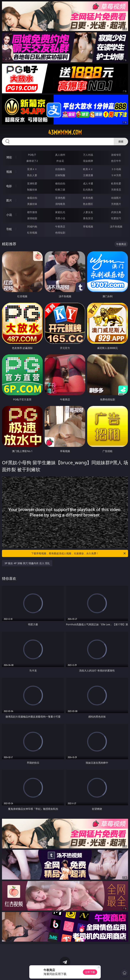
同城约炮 (32, 226)
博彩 (9, 157)
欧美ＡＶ (88, 169)
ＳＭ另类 (116, 175)
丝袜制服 (60, 175)
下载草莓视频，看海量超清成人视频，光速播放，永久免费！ (79, 553)
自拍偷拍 (60, 169)
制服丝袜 (32, 190)
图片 (9, 200)
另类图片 (116, 204)
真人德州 (60, 155)
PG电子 (32, 155)
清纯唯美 (60, 204)
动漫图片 (116, 198)
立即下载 (90, 972)
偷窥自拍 (32, 198)
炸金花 (60, 161)
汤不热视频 (116, 226)
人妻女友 (88, 212)
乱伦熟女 (88, 190)
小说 (9, 215)
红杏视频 (32, 233)
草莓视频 (88, 226)
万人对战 (88, 155)
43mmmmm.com (65, 132)
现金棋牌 (88, 161)
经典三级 (60, 190)
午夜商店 (60, 226)
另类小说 (60, 218)
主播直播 (88, 175)
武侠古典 (116, 212)
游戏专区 (116, 155)
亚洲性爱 (32, 183)
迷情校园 (32, 218)
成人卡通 (88, 183)
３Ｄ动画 (116, 169)
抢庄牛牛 (116, 161)
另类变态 (116, 190)
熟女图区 (88, 204)
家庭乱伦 (60, 212)
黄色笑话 (88, 218)
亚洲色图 (60, 198)
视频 (9, 172)
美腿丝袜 (32, 204)
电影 (9, 186)
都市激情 (32, 212)
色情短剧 (60, 233)
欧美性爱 (116, 183)
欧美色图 (88, 198)
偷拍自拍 (60, 183)
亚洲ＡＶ (32, 169)
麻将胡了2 (32, 161)
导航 (9, 229)
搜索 (121, 141)
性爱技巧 (116, 218)
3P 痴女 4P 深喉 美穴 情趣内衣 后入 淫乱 (27, 563)
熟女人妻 (32, 175)
